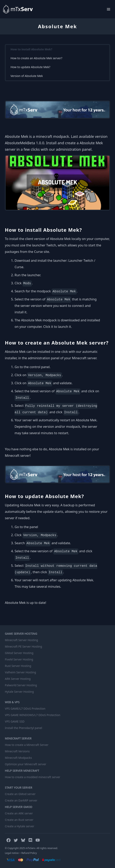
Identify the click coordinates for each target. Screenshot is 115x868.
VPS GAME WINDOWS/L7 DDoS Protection (33, 715)
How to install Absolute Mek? (31, 49)
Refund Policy (29, 853)
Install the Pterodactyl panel (23, 728)
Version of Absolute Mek (27, 76)
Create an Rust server (19, 820)
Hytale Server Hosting (19, 692)
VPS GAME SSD (15, 721)
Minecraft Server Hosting (21, 640)
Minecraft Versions (17, 751)
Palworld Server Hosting (21, 685)
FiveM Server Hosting (19, 659)
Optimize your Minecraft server (26, 764)
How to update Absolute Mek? (30, 67)
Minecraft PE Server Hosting (23, 646)
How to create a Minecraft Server (27, 745)
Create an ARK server (19, 813)
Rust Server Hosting (18, 666)
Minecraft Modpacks (18, 758)
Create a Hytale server (20, 826)
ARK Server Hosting (18, 679)
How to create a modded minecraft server (32, 777)
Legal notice (12, 853)
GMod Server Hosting (19, 653)
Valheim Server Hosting (20, 672)
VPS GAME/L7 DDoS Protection (25, 709)
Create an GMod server (20, 794)
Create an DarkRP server (21, 800)
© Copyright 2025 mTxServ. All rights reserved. (31, 848)
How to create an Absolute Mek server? (36, 58)
